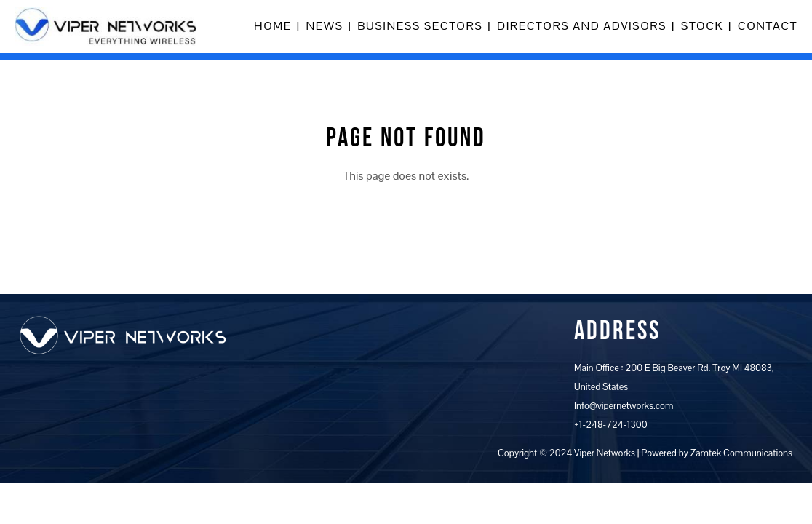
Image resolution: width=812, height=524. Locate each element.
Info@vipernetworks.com (624, 406)
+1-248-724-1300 (611, 425)
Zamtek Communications (741, 453)
